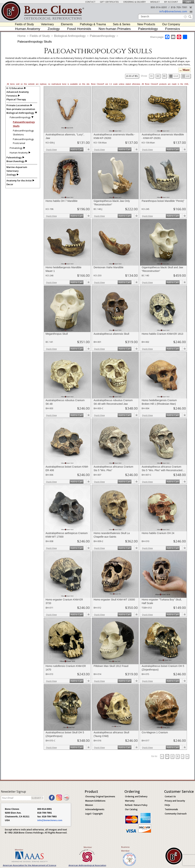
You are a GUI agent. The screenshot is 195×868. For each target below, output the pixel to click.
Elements (67, 24)
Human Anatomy (28, 29)
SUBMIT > (37, 798)
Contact (90, 2)
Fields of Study (25, 24)
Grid (174, 76)
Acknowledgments (95, 809)
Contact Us (170, 796)
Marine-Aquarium (17, 167)
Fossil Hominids (79, 29)
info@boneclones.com (173, 11)
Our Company (171, 24)
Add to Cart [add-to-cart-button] (77, 149)
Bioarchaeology (15, 161)
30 (151, 76)
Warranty (130, 801)
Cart (188, 2)
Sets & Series (122, 24)
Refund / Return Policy (136, 805)
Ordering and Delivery (136, 796)
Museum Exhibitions (95, 801)
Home (22, 36)
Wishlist (155, 2)
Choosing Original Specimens (100, 796)
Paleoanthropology (103, 36)
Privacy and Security (175, 801)
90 (164, 76)
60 (158, 76)
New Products (146, 24)
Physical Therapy (16, 99)
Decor (10, 184)
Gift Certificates (109, 2)
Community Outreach (176, 814)
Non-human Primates (115, 29)
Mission (89, 805)
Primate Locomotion (18, 105)
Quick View (51, 149)
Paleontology (148, 29)
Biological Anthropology (70, 36)
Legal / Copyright (94, 814)
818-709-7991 (179, 7)
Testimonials (171, 809)
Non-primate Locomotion (21, 109)
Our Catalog (131, 809)
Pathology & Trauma (93, 24)
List (186, 76)
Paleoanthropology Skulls (35, 42)
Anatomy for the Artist (19, 181)
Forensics (173, 29)
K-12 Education (15, 88)
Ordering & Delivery (134, 2)
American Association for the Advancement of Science (30, 865)
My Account (171, 2)
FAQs (167, 805)
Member (19, 850)
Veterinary (47, 24)
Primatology (16, 148)
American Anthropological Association (87, 865)
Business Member (125, 849)
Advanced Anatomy (18, 92)
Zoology (54, 29)
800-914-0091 (159, 7)
